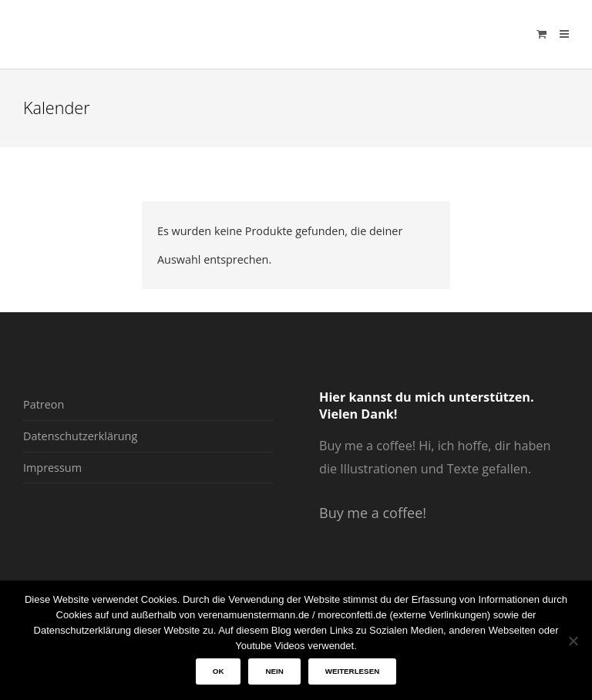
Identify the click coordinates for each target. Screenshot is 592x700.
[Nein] (573, 641)
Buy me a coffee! (373, 513)
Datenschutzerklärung (80, 436)
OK (219, 671)
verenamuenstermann (170, 34)
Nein (274, 671)
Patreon (44, 404)
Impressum (52, 468)
